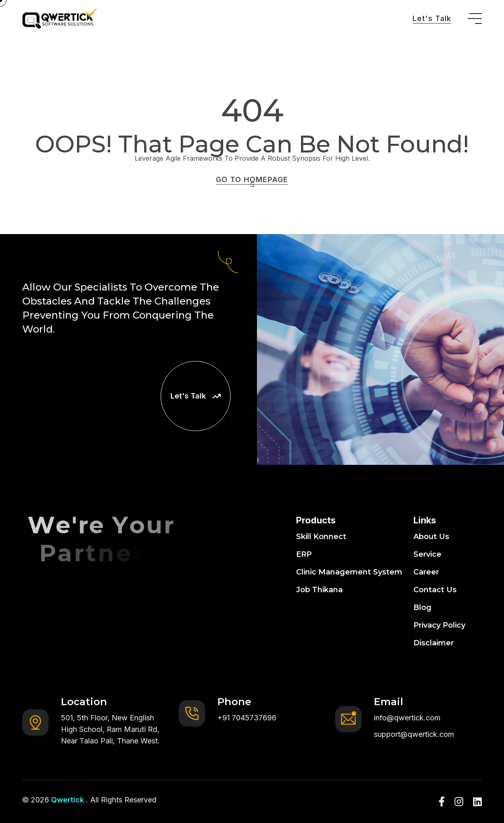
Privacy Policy (439, 625)
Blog (422, 607)
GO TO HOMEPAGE (252, 179)
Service (427, 554)
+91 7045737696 (247, 718)
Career (426, 572)
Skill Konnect (321, 537)
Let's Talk (432, 18)
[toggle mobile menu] (475, 19)
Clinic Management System (349, 572)
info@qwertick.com (407, 718)
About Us (431, 537)
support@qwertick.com (414, 734)
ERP (304, 554)
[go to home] (59, 19)
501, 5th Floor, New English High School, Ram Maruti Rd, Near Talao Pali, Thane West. (110, 729)
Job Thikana (319, 590)
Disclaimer (434, 643)
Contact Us (435, 590)
